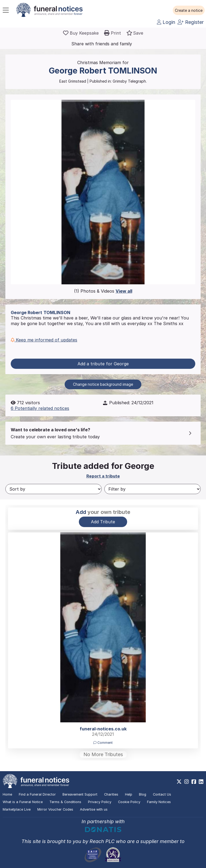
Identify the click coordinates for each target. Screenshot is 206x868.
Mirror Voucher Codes (55, 809)
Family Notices (159, 802)
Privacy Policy (100, 802)
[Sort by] (54, 489)
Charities (111, 794)
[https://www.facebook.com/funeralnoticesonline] (194, 782)
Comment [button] (103, 743)
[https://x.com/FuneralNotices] (179, 782)
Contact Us (162, 794)
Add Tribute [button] (103, 522)
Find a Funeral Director (37, 794)
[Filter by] (152, 489)
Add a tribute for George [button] (103, 364)
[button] (189, 10)
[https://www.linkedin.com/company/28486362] (201, 782)
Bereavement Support (80, 794)
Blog (143, 794)
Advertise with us (94, 809)
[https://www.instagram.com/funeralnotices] (187, 782)
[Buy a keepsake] (81, 33)
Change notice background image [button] (103, 384)
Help (129, 794)
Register (191, 22)
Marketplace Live (17, 809)
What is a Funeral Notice (23, 802)
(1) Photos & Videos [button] (103, 291)
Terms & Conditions (65, 802)
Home (7, 794)
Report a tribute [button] (103, 476)
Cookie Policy (129, 802)
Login (166, 22)
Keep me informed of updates (44, 340)
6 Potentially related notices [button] (40, 408)
